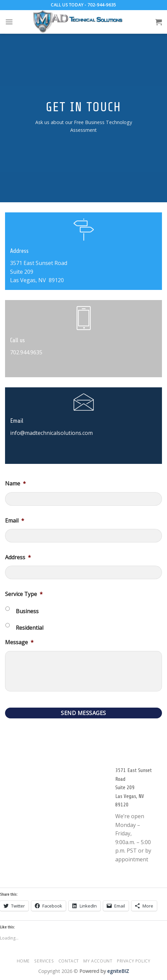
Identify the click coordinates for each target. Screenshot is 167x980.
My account (98, 961)
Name (15, 484)
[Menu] (9, 22)
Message (19, 642)
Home (23, 961)
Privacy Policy (134, 961)
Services (44, 961)
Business (27, 611)
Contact (69, 961)
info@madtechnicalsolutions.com (51, 433)
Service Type (24, 594)
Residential (30, 628)
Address (18, 557)
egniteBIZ (118, 971)
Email (15, 521)
